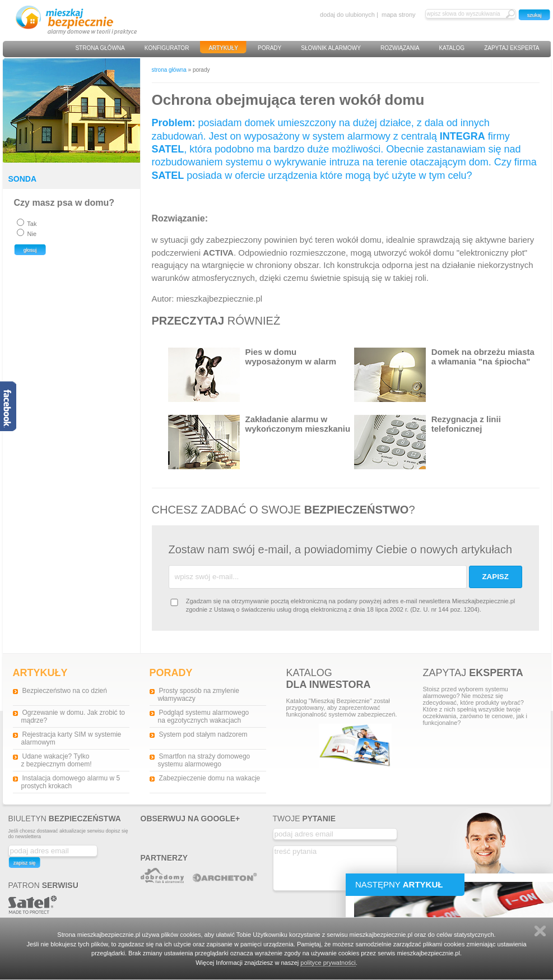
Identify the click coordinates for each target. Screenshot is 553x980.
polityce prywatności (328, 963)
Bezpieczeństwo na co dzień (65, 691)
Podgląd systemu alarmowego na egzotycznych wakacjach (204, 716)
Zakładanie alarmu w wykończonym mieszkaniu (259, 442)
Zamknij (540, 931)
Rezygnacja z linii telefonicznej (427, 442)
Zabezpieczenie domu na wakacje (210, 778)
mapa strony (399, 15)
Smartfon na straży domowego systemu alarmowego (204, 760)
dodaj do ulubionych (347, 15)
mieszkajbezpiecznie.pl (219, 299)
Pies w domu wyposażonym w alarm (252, 375)
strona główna (169, 70)
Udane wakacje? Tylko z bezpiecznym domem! (57, 760)
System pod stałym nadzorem (203, 734)
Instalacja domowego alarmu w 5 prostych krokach (71, 782)
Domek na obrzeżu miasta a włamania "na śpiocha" (444, 375)
